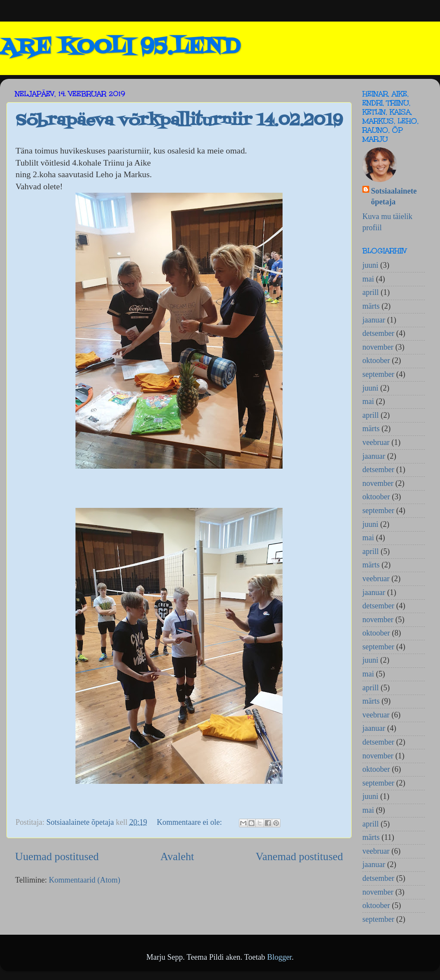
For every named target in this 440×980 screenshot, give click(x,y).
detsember (378, 333)
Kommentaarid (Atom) (84, 880)
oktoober (376, 360)
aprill (371, 292)
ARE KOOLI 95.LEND (120, 47)
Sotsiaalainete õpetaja (394, 196)
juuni (370, 265)
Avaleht (177, 856)
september (378, 374)
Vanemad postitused (299, 856)
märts (371, 306)
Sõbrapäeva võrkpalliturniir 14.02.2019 (179, 121)
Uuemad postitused (57, 856)
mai (368, 279)
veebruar (376, 442)
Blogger (279, 957)
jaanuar (374, 320)
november (378, 347)
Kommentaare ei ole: (190, 822)
